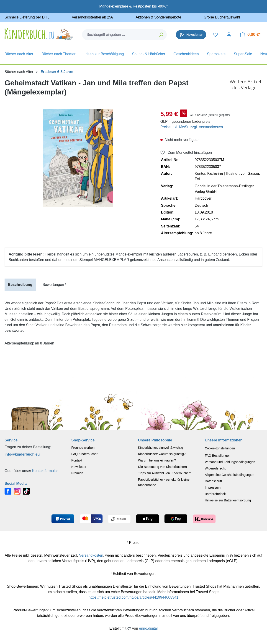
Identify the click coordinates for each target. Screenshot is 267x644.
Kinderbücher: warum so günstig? (162, 454)
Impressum (213, 488)
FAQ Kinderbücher (84, 454)
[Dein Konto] (229, 35)
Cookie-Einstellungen (220, 448)
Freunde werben (83, 448)
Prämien (77, 473)
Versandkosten (91, 555)
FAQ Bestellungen (218, 456)
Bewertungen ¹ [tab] (54, 285)
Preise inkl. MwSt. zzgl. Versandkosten (192, 127)
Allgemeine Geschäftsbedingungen (230, 475)
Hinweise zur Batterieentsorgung (228, 500)
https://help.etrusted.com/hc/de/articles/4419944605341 (133, 597)
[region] (78, 158)
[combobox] (119, 35)
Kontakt (77, 460)
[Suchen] (161, 35)
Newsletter (79, 467)
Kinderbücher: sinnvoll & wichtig (161, 448)
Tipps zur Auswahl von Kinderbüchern (165, 473)
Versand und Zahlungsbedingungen (230, 462)
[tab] (20, 285)
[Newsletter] (191, 35)
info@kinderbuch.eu (22, 454)
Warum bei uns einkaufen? (157, 460)
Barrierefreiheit (215, 494)
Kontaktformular (45, 471)
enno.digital (148, 628)
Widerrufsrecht (215, 468)
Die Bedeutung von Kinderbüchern (162, 467)
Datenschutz (214, 481)
